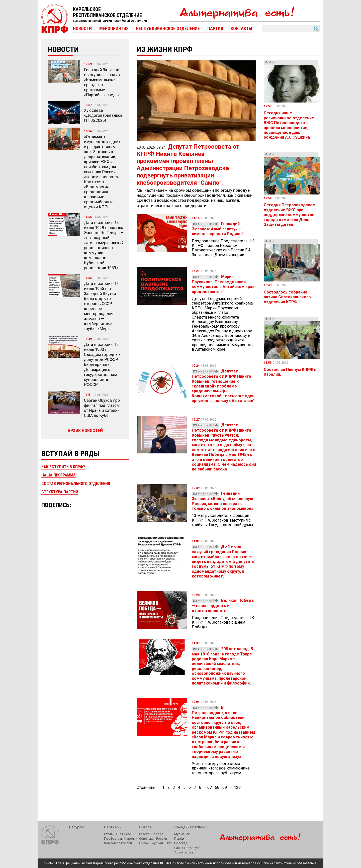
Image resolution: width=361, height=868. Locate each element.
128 (237, 787)
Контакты (241, 29)
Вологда (181, 843)
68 (217, 787)
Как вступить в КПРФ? (63, 467)
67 (210, 787)
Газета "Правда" (152, 834)
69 (225, 787)
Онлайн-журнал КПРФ (156, 843)
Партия (215, 29)
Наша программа (59, 475)
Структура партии (60, 492)
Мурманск (182, 834)
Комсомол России (118, 843)
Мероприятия (114, 29)
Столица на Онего (118, 834)
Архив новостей (85, 430)
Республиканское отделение (168, 29)
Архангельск (184, 852)
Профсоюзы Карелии (121, 839)
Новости (82, 29)
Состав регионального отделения (76, 484)
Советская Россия (153, 839)
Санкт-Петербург (187, 848)
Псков (179, 839)
